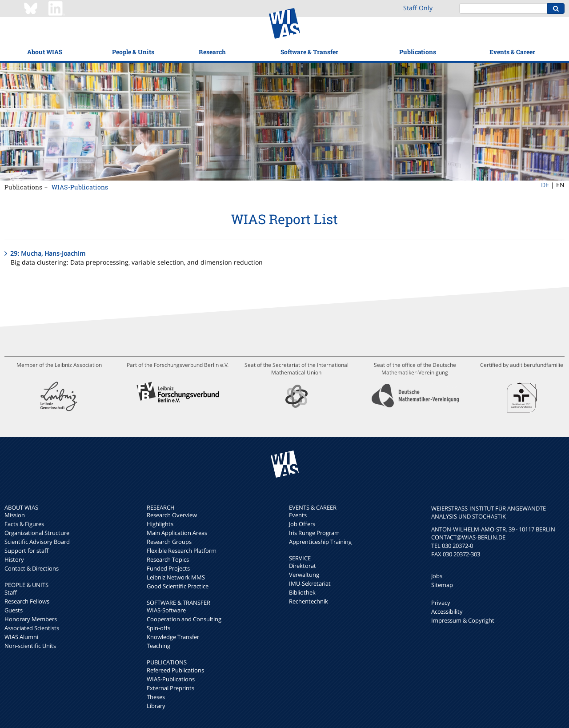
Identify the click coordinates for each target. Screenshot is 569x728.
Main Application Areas (177, 533)
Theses (156, 697)
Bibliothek (302, 592)
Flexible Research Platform (182, 551)
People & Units (133, 52)
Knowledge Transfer (173, 637)
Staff (11, 592)
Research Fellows (27, 601)
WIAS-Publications (80, 187)
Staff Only (418, 8)
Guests (14, 610)
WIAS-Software (166, 610)
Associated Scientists (32, 628)
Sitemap (442, 585)
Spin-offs (158, 628)
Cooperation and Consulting (184, 619)
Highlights (160, 524)
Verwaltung (304, 575)
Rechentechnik (309, 601)
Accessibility (447, 611)
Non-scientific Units (30, 646)
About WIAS (45, 52)
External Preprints (170, 688)
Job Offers (302, 524)
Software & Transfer (309, 52)
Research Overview (172, 515)
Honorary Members (31, 619)
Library (156, 706)
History (14, 559)
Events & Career (512, 52)
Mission (15, 515)
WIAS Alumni (21, 637)
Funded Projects (168, 568)
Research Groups (169, 542)
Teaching (158, 646)
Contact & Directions (32, 568)
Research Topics (168, 559)
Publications (418, 52)
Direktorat (303, 566)
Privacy (441, 603)
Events (298, 515)
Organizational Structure (37, 533)
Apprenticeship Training (320, 542)
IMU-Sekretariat (310, 583)
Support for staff (26, 551)
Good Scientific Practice (178, 586)
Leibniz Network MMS (176, 577)
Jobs (437, 576)
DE (545, 185)
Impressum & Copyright (463, 620)
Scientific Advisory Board (37, 542)
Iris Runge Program (314, 533)
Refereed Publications (175, 670)
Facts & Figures (24, 524)
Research (212, 52)
